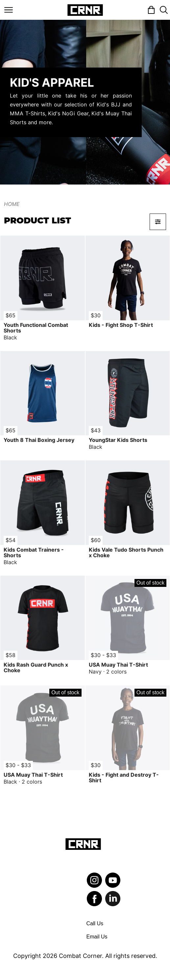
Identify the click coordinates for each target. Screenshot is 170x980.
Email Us (97, 937)
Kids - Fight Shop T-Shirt (121, 325)
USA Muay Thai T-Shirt (118, 665)
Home (12, 204)
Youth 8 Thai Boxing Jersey (39, 440)
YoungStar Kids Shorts (118, 440)
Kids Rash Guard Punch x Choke (36, 668)
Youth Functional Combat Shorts (36, 328)
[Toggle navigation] (9, 10)
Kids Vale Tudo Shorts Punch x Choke (126, 553)
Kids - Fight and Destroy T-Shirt (124, 778)
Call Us (95, 923)
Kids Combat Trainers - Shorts (34, 553)
